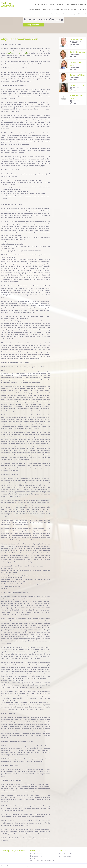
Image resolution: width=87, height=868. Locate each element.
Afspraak (53, 4)
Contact (59, 14)
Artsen (67, 4)
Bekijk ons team (33, 25)
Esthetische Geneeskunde (78, 4)
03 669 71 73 (76, 42)
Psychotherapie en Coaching (51, 9)
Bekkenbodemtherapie (33, 9)
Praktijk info (44, 4)
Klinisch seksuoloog (69, 14)
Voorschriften (82, 9)
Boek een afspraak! (75, 46)
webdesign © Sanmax (80, 866)
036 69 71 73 (81, 14)
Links (53, 14)
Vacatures (60, 4)
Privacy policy (24, 866)
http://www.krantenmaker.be (17, 53)
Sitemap (3, 866)
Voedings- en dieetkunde (69, 9)
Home (37, 4)
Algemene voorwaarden (13, 866)
